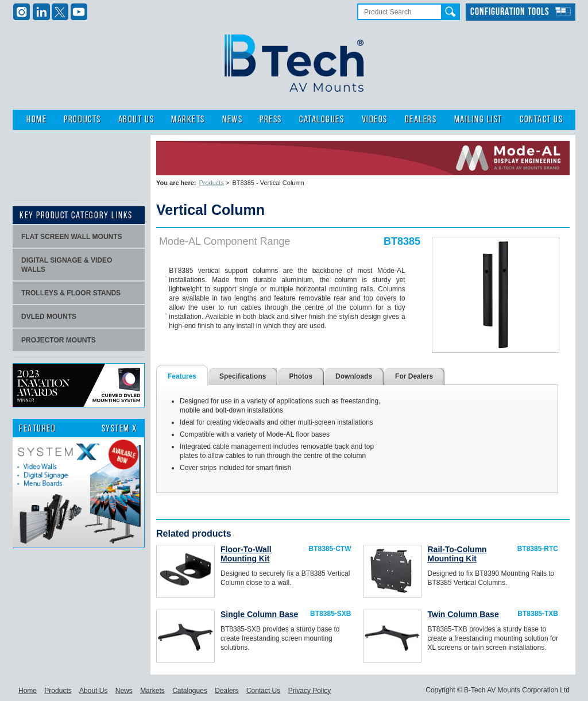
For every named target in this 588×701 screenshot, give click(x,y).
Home (36, 120)
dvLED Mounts (49, 317)
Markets (188, 120)
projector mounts (59, 340)
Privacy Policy (310, 691)
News (232, 120)
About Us (136, 120)
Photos (301, 376)
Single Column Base (259, 614)
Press (271, 120)
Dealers (421, 120)
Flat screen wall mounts (72, 237)
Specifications (243, 376)
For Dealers (414, 376)
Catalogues (322, 120)
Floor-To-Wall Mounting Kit (246, 554)
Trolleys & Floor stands (71, 293)
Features (182, 376)
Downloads (354, 376)
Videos (375, 120)
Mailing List (478, 120)
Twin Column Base (463, 614)
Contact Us (541, 120)
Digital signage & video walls (67, 265)
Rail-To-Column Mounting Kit (457, 554)
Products (82, 120)
